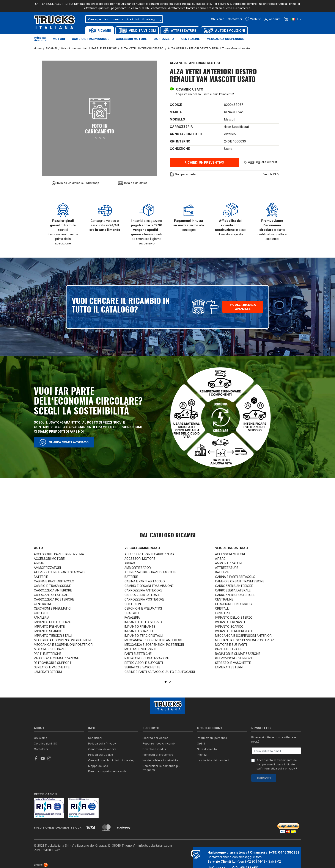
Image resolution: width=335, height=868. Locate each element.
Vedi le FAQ (271, 174)
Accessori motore (131, 39)
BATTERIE (41, 577)
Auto (38, 548)
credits (41, 865)
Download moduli (154, 749)
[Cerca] (124, 19)
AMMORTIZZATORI (47, 568)
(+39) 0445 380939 (284, 852)
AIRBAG (39, 563)
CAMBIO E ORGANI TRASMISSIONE (149, 586)
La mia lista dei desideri (213, 760)
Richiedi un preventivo (204, 162)
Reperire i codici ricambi (159, 743)
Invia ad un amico (133, 183)
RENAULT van (234, 112)
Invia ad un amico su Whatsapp (75, 183)
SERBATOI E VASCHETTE (52, 667)
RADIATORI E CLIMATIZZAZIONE (56, 658)
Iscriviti (264, 778)
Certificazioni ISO (46, 743)
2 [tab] (170, 682)
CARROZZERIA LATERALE (52, 595)
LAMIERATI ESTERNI (48, 672)
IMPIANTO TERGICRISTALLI (53, 636)
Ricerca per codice (156, 738)
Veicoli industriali (232, 548)
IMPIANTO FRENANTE (49, 626)
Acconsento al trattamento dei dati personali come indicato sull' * (277, 764)
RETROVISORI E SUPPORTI (53, 663)
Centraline (190, 39)
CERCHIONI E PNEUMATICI (53, 608)
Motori (59, 39)
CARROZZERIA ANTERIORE (53, 590)
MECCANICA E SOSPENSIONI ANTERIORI (62, 640)
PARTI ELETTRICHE (47, 654)
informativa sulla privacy (278, 768)
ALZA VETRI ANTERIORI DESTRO (195, 63)
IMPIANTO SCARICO (48, 631)
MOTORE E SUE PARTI (50, 649)
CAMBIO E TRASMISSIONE (52, 586)
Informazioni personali (212, 738)
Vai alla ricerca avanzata (243, 307)
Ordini (201, 743)
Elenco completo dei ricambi (107, 771)
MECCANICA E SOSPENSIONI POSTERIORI (64, 645)
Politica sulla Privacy (102, 743)
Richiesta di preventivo (158, 755)
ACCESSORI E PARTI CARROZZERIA (59, 554)
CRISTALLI (41, 613)
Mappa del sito (98, 766)
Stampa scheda (183, 174)
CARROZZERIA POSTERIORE (54, 599)
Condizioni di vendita (102, 749)
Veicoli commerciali (142, 548)
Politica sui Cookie (101, 755)
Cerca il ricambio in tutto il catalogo (112, 760)
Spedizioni (95, 738)
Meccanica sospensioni (226, 39)
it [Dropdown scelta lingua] (296, 19)
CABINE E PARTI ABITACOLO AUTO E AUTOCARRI (160, 672)
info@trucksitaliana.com (155, 845)
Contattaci (235, 19)
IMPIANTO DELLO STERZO (53, 622)
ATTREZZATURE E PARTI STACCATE (60, 572)
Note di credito (207, 749)
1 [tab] (166, 682)
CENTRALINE (43, 604)
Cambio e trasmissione (90, 39)
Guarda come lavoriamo (64, 442)
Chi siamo (218, 19)
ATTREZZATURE (227, 568)
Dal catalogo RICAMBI (168, 536)
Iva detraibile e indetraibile (160, 760)
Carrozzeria (164, 39)
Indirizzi (202, 755)
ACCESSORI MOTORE (49, 559)
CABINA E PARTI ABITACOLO (54, 581)
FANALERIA (42, 617)
